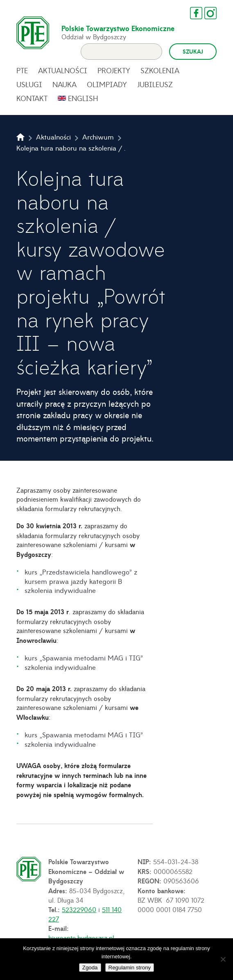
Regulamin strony (130, 968)
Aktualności (63, 70)
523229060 (79, 909)
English (83, 98)
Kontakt (32, 98)
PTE (22, 70)
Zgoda (90, 968)
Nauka (64, 84)
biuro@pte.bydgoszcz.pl (81, 937)
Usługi (29, 84)
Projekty (114, 70)
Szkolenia (160, 70)
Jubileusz (155, 84)
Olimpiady (107, 84)
